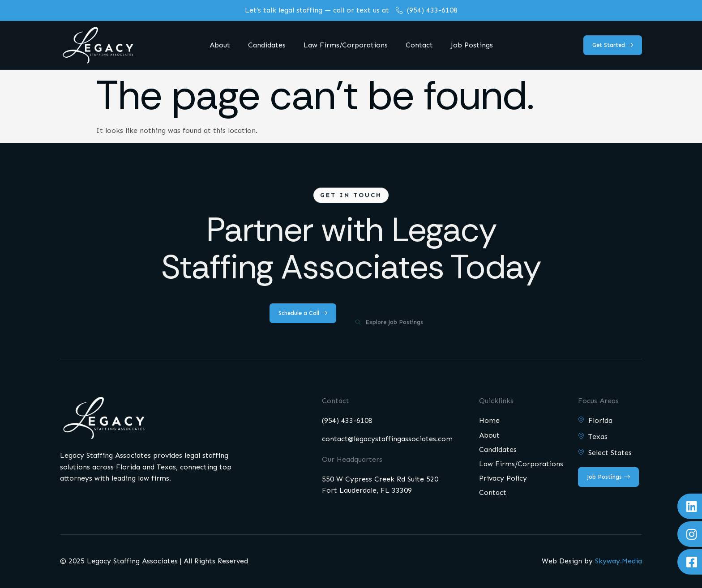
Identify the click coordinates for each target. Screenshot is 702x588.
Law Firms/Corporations (346, 45)
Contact (419, 45)
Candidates (267, 45)
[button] (351, 197)
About (220, 45)
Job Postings (472, 45)
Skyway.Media (619, 561)
